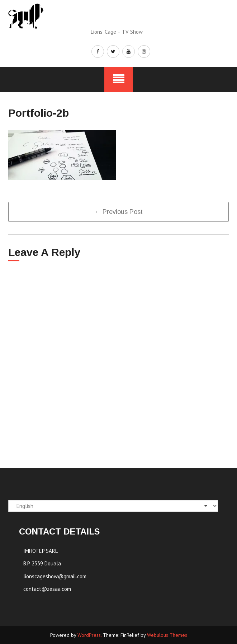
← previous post (118, 212)
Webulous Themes (167, 635)
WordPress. (89, 635)
